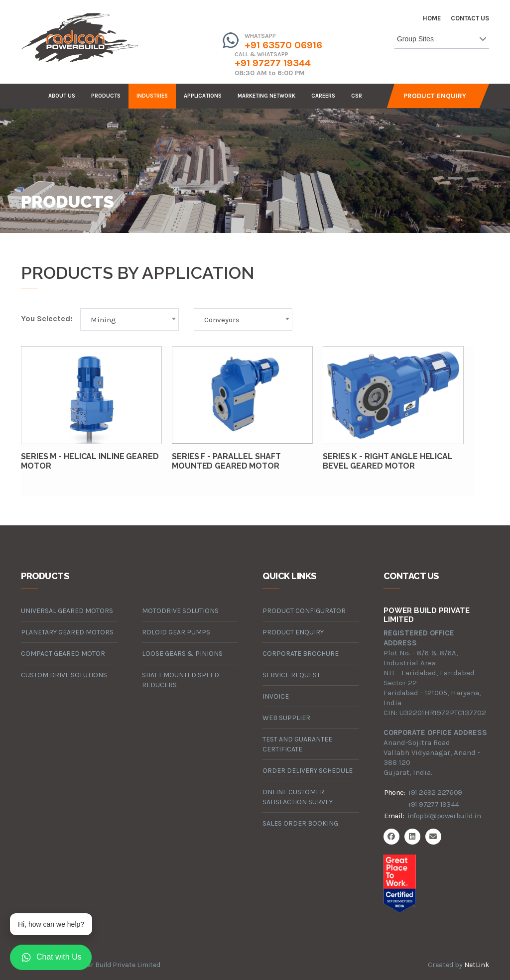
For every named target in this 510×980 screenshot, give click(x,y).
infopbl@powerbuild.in (444, 816)
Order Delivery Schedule (308, 771)
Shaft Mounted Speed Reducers (181, 680)
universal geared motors (67, 611)
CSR (357, 96)
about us (62, 96)
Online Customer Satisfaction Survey (298, 797)
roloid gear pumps (176, 632)
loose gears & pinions (182, 654)
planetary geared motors (67, 632)
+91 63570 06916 (283, 45)
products (106, 96)
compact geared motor (63, 654)
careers (323, 96)
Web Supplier (286, 718)
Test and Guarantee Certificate (297, 744)
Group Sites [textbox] (415, 39)
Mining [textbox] (103, 320)
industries (152, 96)
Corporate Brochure (301, 654)
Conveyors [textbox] (222, 320)
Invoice (276, 696)
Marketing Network (266, 96)
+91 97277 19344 (273, 63)
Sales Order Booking (300, 823)
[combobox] (442, 41)
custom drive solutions (64, 675)
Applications (203, 96)
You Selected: (47, 318)
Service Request (291, 675)
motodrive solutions (180, 611)
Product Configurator (304, 611)
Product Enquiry (435, 96)
